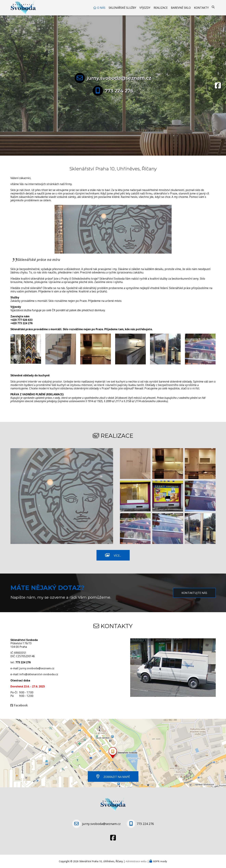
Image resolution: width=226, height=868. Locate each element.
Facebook (21, 705)
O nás (101, 8)
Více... (117, 556)
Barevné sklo (181, 8)
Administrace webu (136, 861)
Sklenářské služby (122, 8)
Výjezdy (145, 8)
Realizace (161, 8)
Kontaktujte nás (194, 593)
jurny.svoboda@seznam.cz (119, 78)
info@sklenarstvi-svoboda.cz (39, 674)
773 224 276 (119, 91)
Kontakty (201, 8)
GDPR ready (160, 861)
